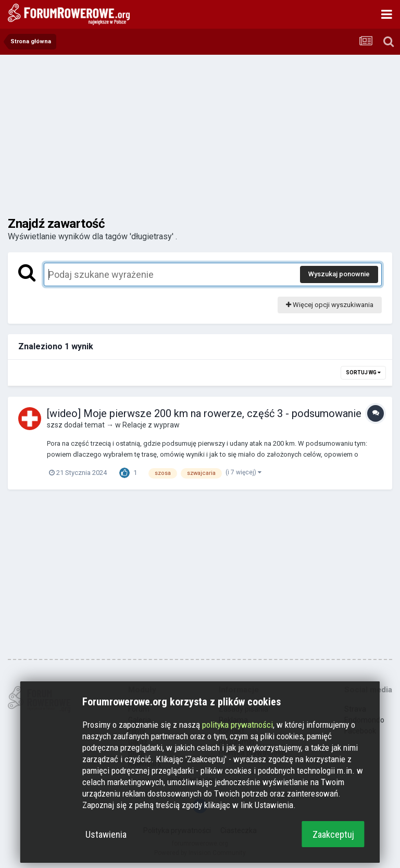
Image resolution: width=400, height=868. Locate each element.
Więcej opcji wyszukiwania (330, 305)
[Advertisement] (200, 136)
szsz (55, 425)
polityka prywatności (238, 725)
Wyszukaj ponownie (339, 274)
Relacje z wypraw (151, 425)
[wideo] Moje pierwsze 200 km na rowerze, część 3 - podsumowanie (204, 413)
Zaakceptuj (333, 834)
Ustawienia (106, 834)
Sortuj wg (363, 372)
